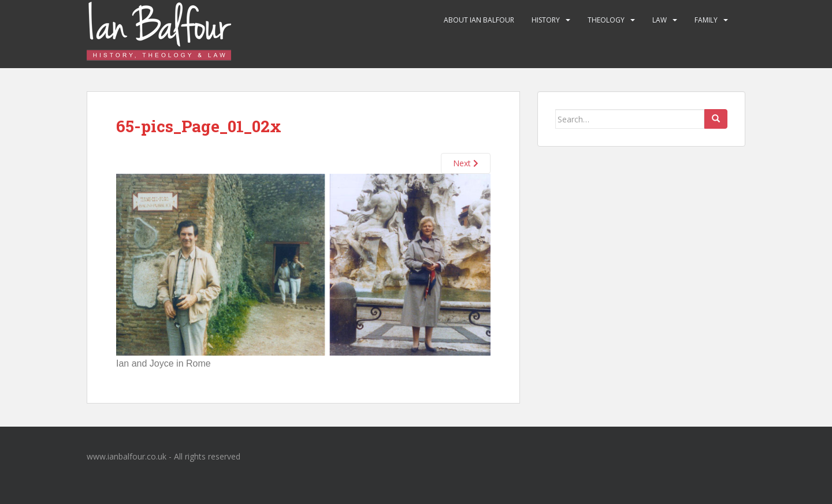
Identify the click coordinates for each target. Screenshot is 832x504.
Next (466, 163)
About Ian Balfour (479, 20)
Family (706, 20)
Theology (606, 20)
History (546, 20)
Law (660, 20)
